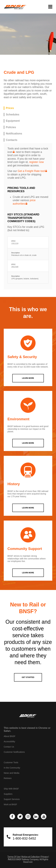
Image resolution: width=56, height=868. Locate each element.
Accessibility (9, 741)
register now (36, 162)
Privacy (45, 857)
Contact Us (9, 747)
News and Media (11, 773)
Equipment (13, 121)
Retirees (8, 778)
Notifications (14, 134)
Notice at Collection (31, 857)
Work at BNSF (10, 804)
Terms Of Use (14, 857)
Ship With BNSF (11, 789)
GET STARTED (28, 677)
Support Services (12, 799)
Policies (11, 127)
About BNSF (10, 736)
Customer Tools (11, 762)
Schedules (13, 115)
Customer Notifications (14, 752)
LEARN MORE (28, 378)
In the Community (12, 768)
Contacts (12, 140)
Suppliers (8, 794)
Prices (10, 108)
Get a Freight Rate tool (31, 171)
